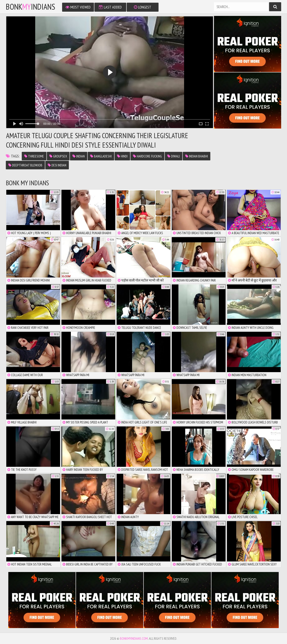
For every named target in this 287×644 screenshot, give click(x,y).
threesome (34, 156)
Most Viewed (78, 7)
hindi (122, 156)
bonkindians (30, 7)
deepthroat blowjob (25, 165)
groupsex (58, 156)
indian (79, 156)
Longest (143, 7)
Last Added (110, 7)
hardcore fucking (147, 156)
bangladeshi (101, 156)
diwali (174, 156)
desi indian (57, 165)
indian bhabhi (197, 156)
